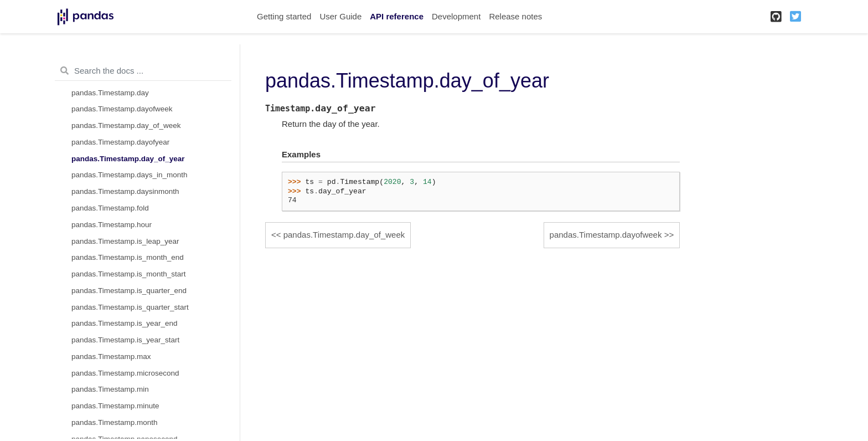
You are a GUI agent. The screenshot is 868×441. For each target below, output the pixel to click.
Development (456, 16)
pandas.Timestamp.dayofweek (122, 109)
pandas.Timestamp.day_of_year (128, 159)
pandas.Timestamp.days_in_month (130, 175)
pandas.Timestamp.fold (110, 208)
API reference (397, 16)
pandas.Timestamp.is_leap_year (125, 241)
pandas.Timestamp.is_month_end (128, 257)
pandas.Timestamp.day (110, 93)
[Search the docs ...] (143, 71)
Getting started (284, 16)
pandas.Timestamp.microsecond (125, 373)
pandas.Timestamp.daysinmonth (125, 191)
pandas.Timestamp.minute (115, 406)
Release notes (515, 16)
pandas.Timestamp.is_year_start (125, 340)
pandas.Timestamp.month (115, 422)
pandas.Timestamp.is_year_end (125, 323)
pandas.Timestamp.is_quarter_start (130, 307)
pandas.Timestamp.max (111, 357)
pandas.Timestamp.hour (112, 225)
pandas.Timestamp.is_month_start (129, 274)
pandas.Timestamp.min (110, 389)
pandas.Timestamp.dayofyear (120, 142)
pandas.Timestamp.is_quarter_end (129, 291)
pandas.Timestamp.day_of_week (126, 125)
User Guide (340, 16)
